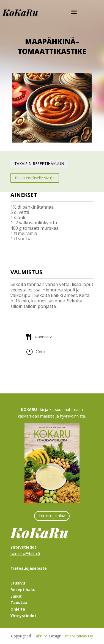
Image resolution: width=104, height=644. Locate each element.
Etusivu (18, 583)
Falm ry (40, 636)
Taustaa (19, 602)
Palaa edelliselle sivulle (35, 178)
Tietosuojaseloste (29, 568)
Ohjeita (18, 609)
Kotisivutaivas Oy (78, 636)
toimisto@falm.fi (25, 553)
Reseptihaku (23, 590)
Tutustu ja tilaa (52, 516)
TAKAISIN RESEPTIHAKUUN (39, 164)
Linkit (16, 596)
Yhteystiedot (23, 616)
